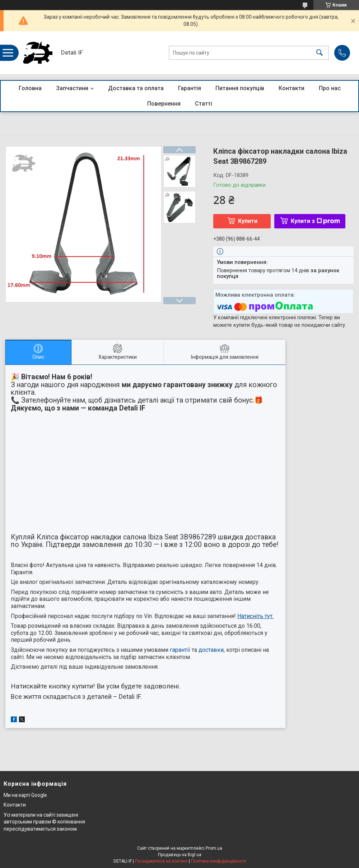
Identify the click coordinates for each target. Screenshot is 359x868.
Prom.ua (214, 848)
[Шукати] (320, 53)
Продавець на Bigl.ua (180, 855)
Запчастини (72, 88)
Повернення (164, 104)
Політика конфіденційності (218, 861)
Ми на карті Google (25, 795)
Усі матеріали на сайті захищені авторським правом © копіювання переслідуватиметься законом (44, 822)
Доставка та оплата (136, 88)
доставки (211, 650)
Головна (30, 88)
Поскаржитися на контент (161, 861)
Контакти (292, 88)
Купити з (315, 221)
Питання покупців (240, 88)
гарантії (180, 650)
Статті (204, 104)
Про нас (330, 88)
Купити (248, 221)
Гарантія (190, 88)
